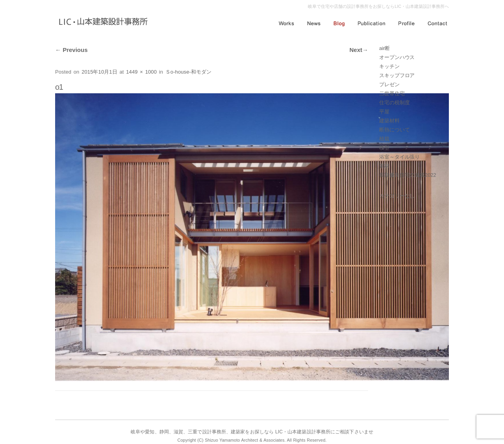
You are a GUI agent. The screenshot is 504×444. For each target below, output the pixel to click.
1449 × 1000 (141, 72)
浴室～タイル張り (399, 157)
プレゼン (389, 84)
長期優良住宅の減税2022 (408, 175)
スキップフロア (397, 75)
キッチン (389, 66)
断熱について (394, 130)
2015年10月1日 (99, 72)
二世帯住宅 (392, 93)
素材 (384, 166)
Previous (71, 50)
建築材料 (389, 121)
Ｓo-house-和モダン (189, 72)
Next (359, 50)
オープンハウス (397, 57)
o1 (59, 87)
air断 (384, 48)
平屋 (384, 112)
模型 (384, 148)
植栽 (384, 139)
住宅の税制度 (394, 103)
